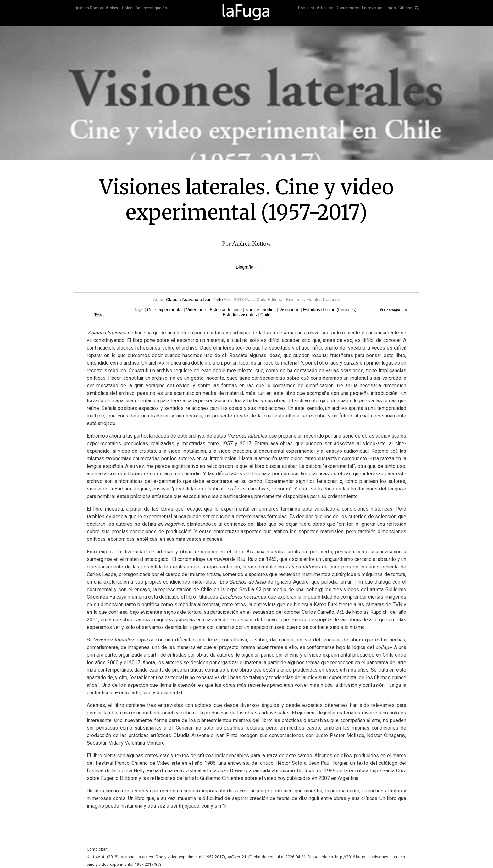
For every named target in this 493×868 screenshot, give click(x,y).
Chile (265, 315)
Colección (131, 8)
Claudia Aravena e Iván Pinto (194, 300)
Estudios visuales (240, 315)
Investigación (155, 8)
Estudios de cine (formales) (330, 310)
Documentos (348, 8)
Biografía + (246, 267)
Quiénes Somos (89, 8)
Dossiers (306, 8)
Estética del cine (226, 310)
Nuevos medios (260, 310)
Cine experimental (165, 310)
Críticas (405, 8)
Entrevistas (372, 8)
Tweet (99, 315)
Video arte (196, 310)
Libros (390, 8)
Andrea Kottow (252, 244)
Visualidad (289, 310)
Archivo (113, 8)
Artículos (325, 8)
